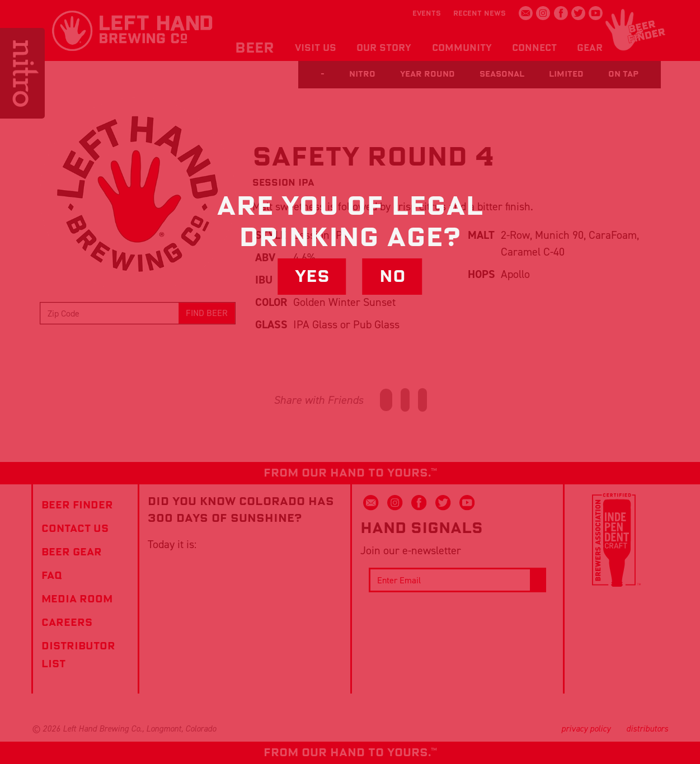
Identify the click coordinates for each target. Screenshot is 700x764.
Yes (312, 277)
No (393, 277)
